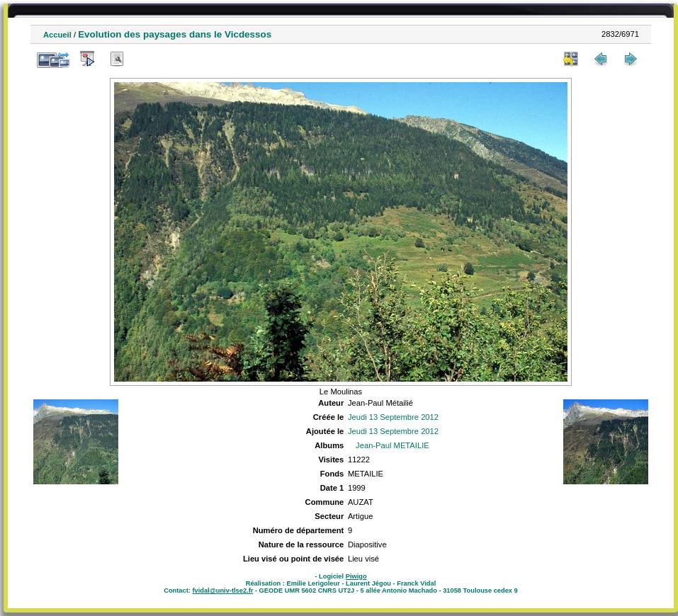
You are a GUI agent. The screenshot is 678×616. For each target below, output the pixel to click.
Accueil (57, 35)
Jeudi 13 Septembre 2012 (393, 417)
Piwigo (356, 576)
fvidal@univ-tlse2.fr (222, 591)
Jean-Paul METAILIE (392, 445)
